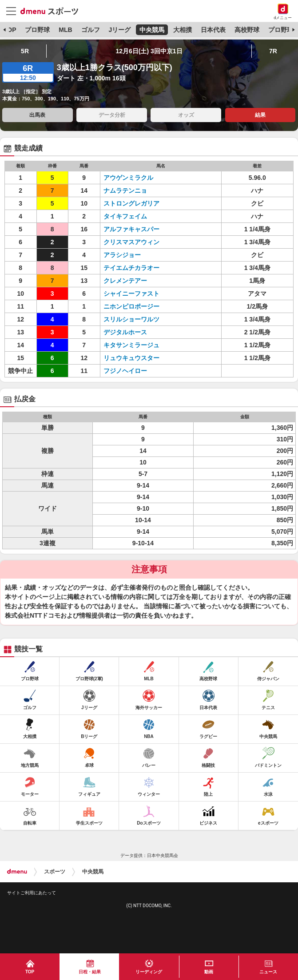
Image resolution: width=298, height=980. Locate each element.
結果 (260, 115)
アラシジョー (122, 255)
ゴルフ (91, 30)
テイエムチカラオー (131, 268)
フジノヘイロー (125, 371)
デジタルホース (125, 332)
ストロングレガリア (131, 203)
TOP (10, 30)
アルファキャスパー (131, 229)
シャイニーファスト (131, 294)
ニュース (268, 972)
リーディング (149, 972)
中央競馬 (152, 30)
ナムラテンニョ (125, 190)
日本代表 (213, 30)
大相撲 (183, 30)
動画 (209, 972)
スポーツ (55, 872)
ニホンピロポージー (131, 306)
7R (273, 51)
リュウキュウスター (131, 358)
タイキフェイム (125, 216)
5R (25, 51)
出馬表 (37, 115)
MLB (65, 30)
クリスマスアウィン (131, 242)
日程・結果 (90, 972)
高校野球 (247, 30)
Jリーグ (119, 30)
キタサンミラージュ (131, 345)
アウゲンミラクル (128, 178)
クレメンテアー (125, 281)
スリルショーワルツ (131, 319)
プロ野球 (37, 30)
